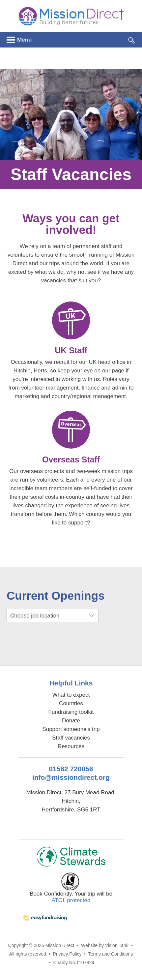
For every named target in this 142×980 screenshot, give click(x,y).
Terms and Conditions (111, 954)
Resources (71, 746)
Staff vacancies (71, 738)
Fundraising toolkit (71, 712)
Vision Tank (117, 945)
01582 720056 (71, 769)
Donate (71, 721)
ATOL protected (71, 900)
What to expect (71, 695)
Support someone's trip (71, 729)
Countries (71, 703)
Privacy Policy (67, 954)
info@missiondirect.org (71, 777)
